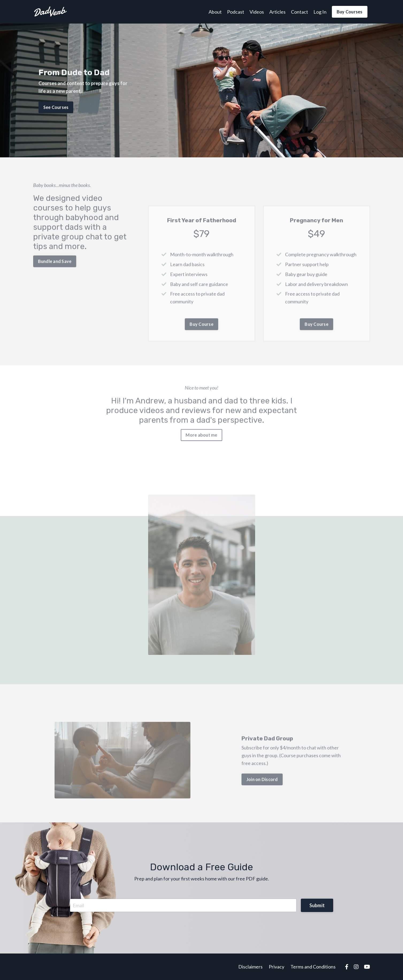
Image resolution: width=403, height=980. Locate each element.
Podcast (236, 12)
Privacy (277, 967)
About (215, 12)
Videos (257, 12)
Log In (320, 12)
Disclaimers (250, 967)
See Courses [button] (56, 107)
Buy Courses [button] (350, 12)
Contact (300, 12)
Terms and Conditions (313, 967)
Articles (277, 12)
